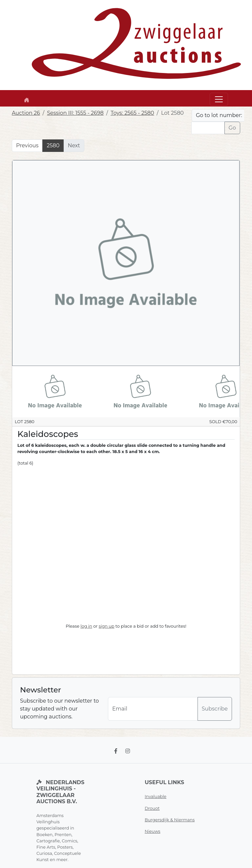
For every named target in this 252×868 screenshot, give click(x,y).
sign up (107, 626)
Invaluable (156, 796)
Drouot (152, 808)
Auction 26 (26, 113)
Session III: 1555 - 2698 (75, 113)
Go (232, 128)
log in (86, 626)
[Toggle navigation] (219, 99)
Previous (27, 145)
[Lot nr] (208, 128)
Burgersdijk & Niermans (170, 820)
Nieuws (153, 831)
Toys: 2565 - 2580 (132, 113)
